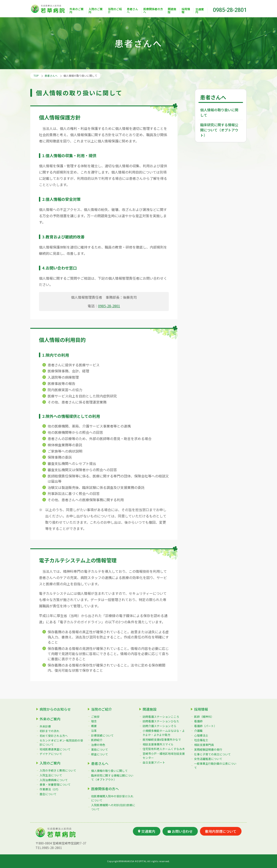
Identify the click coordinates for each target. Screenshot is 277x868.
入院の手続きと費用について (58, 770)
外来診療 (45, 726)
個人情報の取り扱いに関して (219, 112)
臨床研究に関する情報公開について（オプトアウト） (219, 130)
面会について (48, 794)
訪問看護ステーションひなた (161, 721)
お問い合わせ (180, 831)
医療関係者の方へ (153, 11)
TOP (36, 76)
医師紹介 (97, 740)
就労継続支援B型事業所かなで (162, 740)
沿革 (94, 731)
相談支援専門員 (204, 745)
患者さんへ (132, 11)
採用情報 (186, 11)
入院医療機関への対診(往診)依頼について (113, 807)
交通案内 (200, 11)
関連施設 (172, 11)
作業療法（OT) (49, 789)
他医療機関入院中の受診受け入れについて (112, 798)
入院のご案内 (96, 11)
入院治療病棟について (54, 780)
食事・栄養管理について (55, 784)
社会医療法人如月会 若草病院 (49, 9)
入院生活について (51, 775)
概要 (94, 726)
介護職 (198, 731)
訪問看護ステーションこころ (161, 717)
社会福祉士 (201, 740)
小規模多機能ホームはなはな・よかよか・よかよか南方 (164, 733)
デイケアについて (51, 754)
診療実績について (102, 735)
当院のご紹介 (115, 11)
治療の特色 (98, 745)
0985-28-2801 (230, 10)
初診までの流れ (49, 731)
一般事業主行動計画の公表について (215, 766)
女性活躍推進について (208, 759)
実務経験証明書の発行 (208, 749)
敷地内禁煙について (221, 831)
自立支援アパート (154, 762)
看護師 (198, 721)
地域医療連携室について (55, 749)
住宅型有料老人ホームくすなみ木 (164, 749)
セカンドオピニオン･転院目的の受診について (61, 742)
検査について (100, 754)
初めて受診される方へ (54, 736)
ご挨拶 (95, 717)
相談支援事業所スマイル (158, 744)
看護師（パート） (205, 726)
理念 (94, 721)
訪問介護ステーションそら (159, 726)
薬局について (100, 749)
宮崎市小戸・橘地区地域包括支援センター (164, 756)
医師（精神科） (204, 717)
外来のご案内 (76, 11)
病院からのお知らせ (55, 709)
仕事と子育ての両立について (212, 754)
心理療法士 (201, 735)
